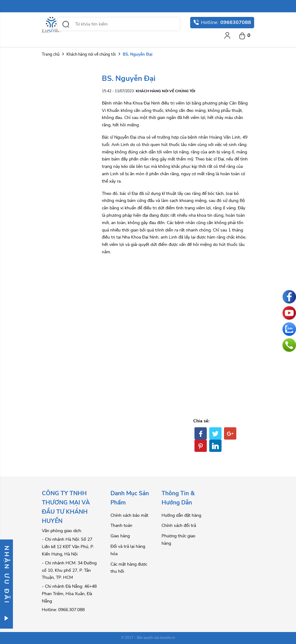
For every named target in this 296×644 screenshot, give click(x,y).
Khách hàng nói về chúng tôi (91, 54)
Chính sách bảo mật (129, 515)
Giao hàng (120, 536)
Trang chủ (51, 54)
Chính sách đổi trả (179, 525)
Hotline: (222, 22)
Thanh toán (121, 525)
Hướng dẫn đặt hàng (181, 515)
